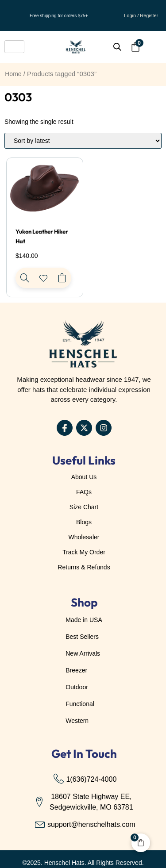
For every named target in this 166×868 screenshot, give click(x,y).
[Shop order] (83, 141)
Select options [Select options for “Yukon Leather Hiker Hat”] (62, 278)
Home (13, 74)
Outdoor (77, 687)
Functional (80, 704)
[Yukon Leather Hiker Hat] (25, 278)
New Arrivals (83, 653)
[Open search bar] (117, 47)
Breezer (76, 670)
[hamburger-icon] (14, 47)
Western (77, 721)
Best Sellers (82, 637)
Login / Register (141, 15)
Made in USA (84, 620)
